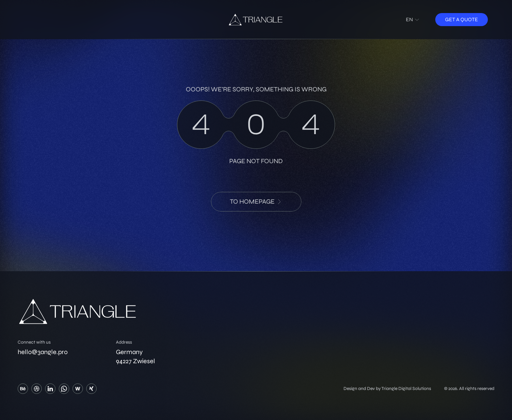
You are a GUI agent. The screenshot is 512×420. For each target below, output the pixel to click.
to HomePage (256, 202)
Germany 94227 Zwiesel (136, 357)
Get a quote (462, 19)
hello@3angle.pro (43, 352)
